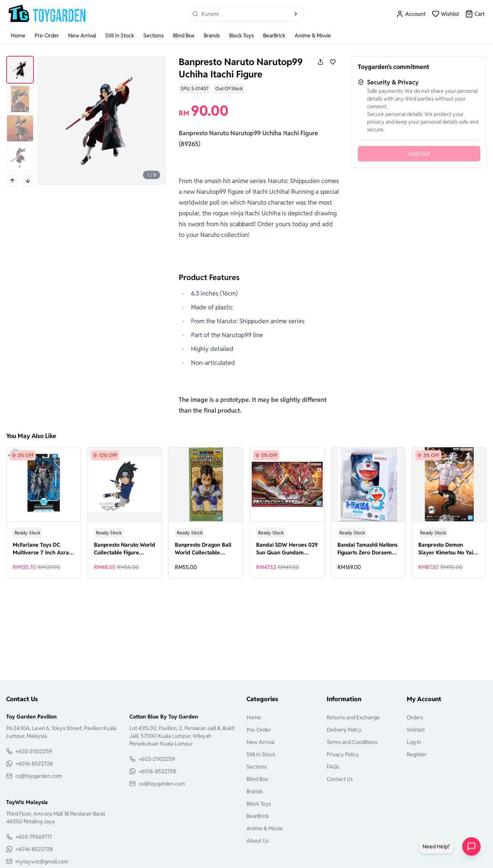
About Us (258, 841)
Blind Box (184, 35)
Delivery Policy (344, 730)
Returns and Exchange (353, 717)
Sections (153, 35)
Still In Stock (120, 35)
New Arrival (82, 35)
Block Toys (241, 35)
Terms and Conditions (352, 742)
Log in (414, 742)
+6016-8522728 (34, 764)
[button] (438, 846)
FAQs (333, 767)
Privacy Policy (343, 754)
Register (417, 754)
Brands (212, 35)
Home (18, 35)
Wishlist (416, 730)
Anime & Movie (313, 35)
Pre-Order (47, 35)
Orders (415, 717)
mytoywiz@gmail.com (42, 861)
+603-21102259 (34, 751)
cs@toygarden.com (39, 776)
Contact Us (340, 779)
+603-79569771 (34, 837)
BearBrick (274, 35)
